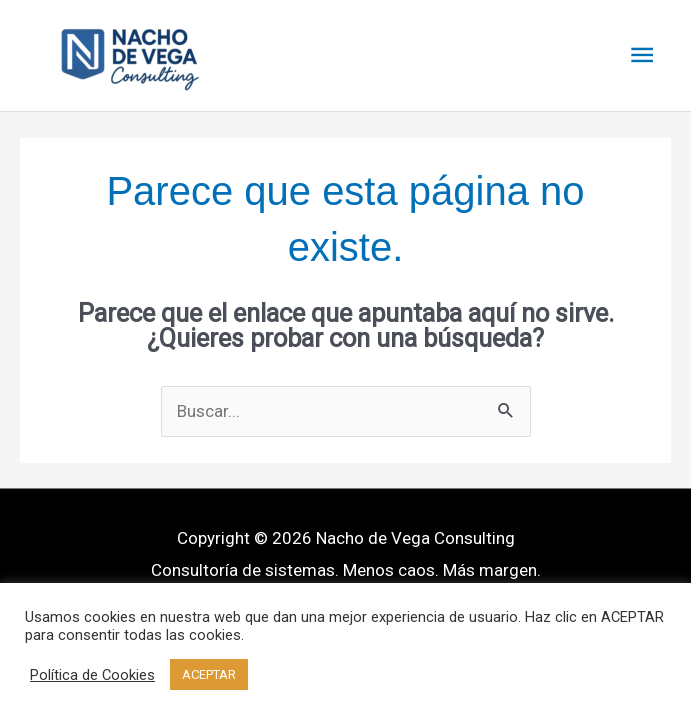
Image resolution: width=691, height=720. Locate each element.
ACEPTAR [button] (209, 674)
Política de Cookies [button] (92, 675)
